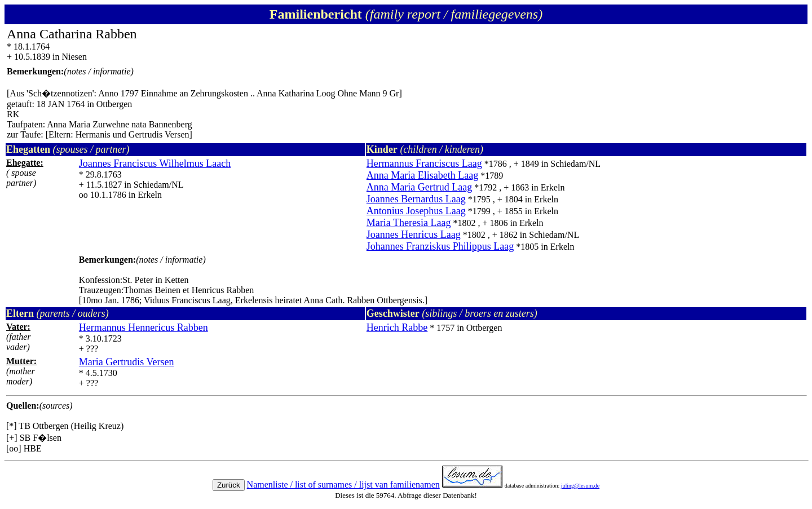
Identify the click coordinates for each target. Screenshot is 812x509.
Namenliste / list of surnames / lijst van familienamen (343, 484)
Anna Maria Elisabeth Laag (422, 175)
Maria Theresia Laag (409, 223)
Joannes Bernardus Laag (416, 199)
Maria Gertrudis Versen (127, 362)
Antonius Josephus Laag (416, 211)
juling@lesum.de (580, 486)
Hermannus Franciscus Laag (424, 163)
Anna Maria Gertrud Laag (419, 187)
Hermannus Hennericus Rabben (144, 327)
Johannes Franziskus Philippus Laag (440, 246)
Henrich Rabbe (397, 327)
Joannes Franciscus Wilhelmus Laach (155, 163)
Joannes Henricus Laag (414, 234)
